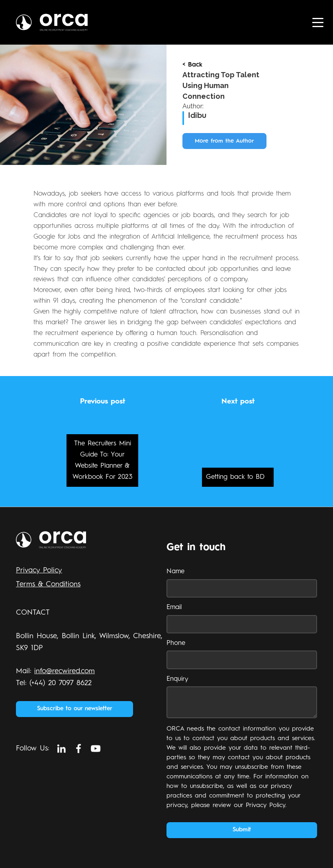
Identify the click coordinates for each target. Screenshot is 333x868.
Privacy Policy (39, 570)
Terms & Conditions (48, 584)
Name (175, 571)
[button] (318, 22)
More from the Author (224, 141)
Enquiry (177, 679)
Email (174, 607)
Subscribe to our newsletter (75, 709)
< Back (192, 65)
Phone (176, 643)
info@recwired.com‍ (65, 671)
